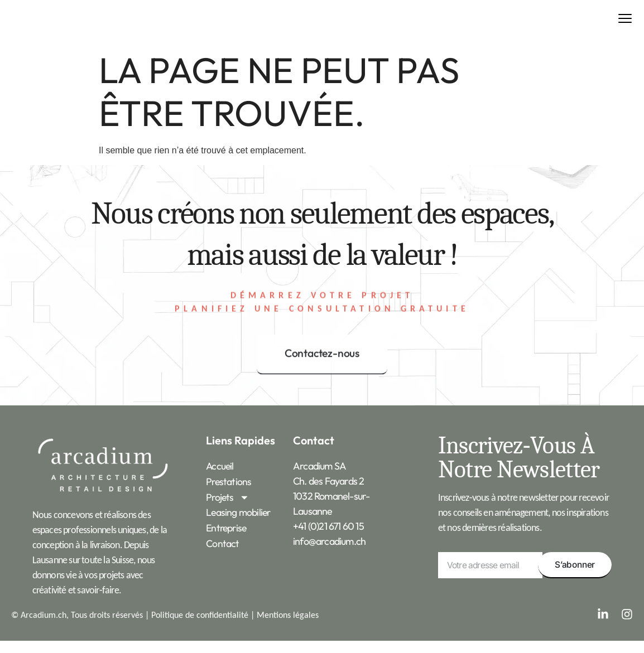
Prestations (229, 493)
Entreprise (227, 538)
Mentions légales (288, 627)
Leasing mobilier (239, 523)
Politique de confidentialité (200, 627)
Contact (222, 553)
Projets (228, 508)
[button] (625, 25)
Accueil (220, 478)
